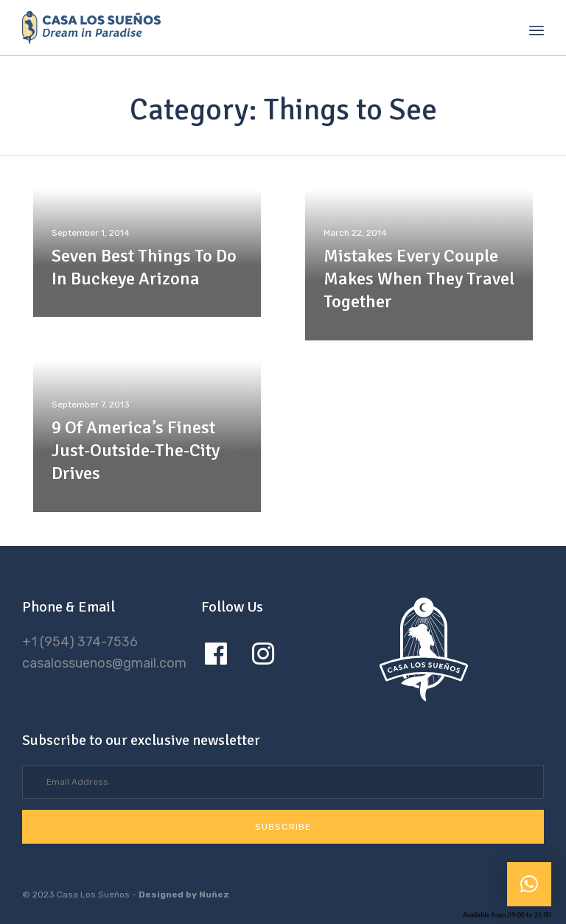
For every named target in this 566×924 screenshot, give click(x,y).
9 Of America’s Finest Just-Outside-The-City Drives (136, 450)
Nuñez (214, 895)
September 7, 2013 (91, 405)
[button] (283, 827)
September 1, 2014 (91, 233)
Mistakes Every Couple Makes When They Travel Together (419, 279)
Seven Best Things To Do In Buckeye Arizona (144, 267)
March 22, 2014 (355, 233)
